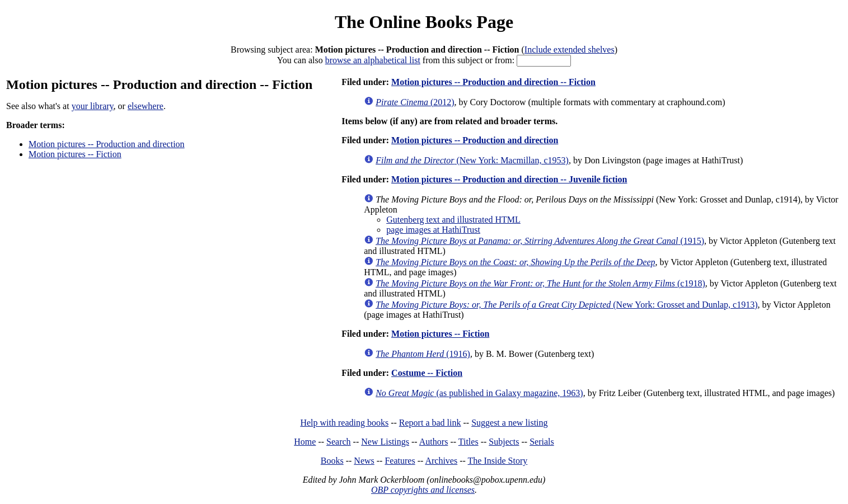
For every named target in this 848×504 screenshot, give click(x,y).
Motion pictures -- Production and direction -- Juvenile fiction (509, 179)
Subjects (504, 442)
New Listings (385, 442)
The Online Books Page (424, 22)
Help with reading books (344, 423)
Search (339, 442)
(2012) (415, 102)
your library (93, 106)
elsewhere (146, 106)
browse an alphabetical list (373, 60)
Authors (434, 442)
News (364, 461)
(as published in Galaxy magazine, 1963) (479, 393)
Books (332, 461)
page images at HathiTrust (433, 230)
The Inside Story (498, 461)
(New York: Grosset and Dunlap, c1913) (566, 305)
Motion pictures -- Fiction (75, 154)
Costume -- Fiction (427, 373)
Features (400, 461)
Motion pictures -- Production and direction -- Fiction (493, 82)
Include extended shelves (570, 50)
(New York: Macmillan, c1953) (472, 160)
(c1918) (540, 283)
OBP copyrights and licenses (423, 490)
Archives (441, 461)
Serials (542, 442)
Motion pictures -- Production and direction (107, 144)
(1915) (540, 241)
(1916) (423, 354)
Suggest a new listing (509, 423)
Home (305, 442)
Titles (468, 442)
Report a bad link (430, 423)
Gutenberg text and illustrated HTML (453, 220)
